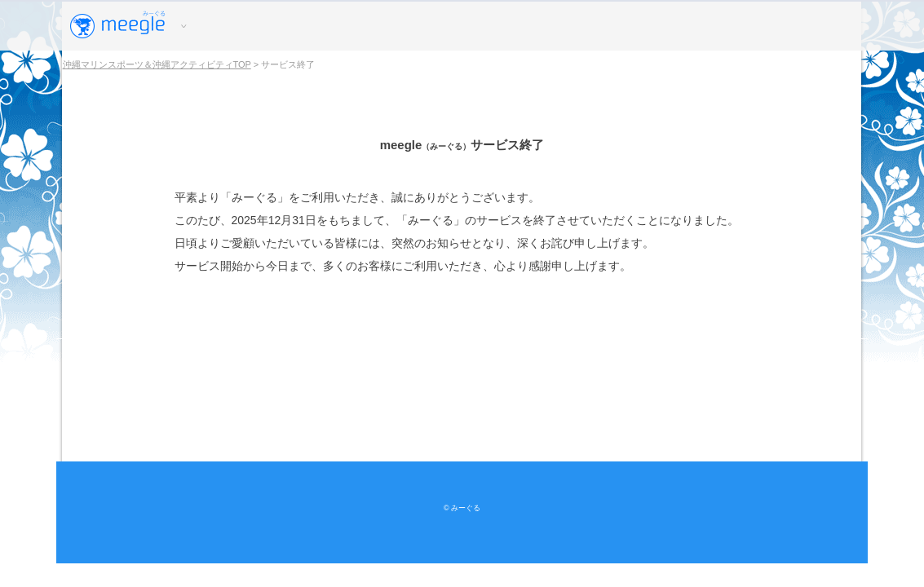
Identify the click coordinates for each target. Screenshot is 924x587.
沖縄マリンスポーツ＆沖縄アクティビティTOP (157, 64)
